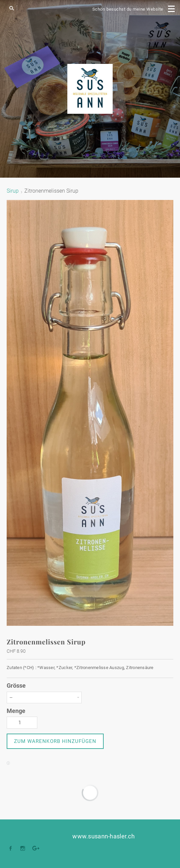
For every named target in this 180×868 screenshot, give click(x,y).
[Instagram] (24, 849)
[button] (55, 741)
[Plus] (36, 849)
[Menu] (172, 8)
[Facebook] (12, 849)
